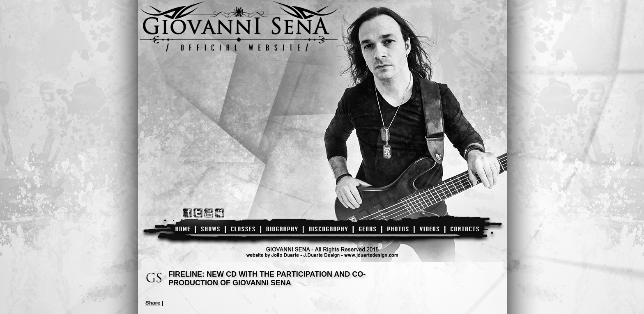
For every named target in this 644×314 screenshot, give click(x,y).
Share (153, 303)
